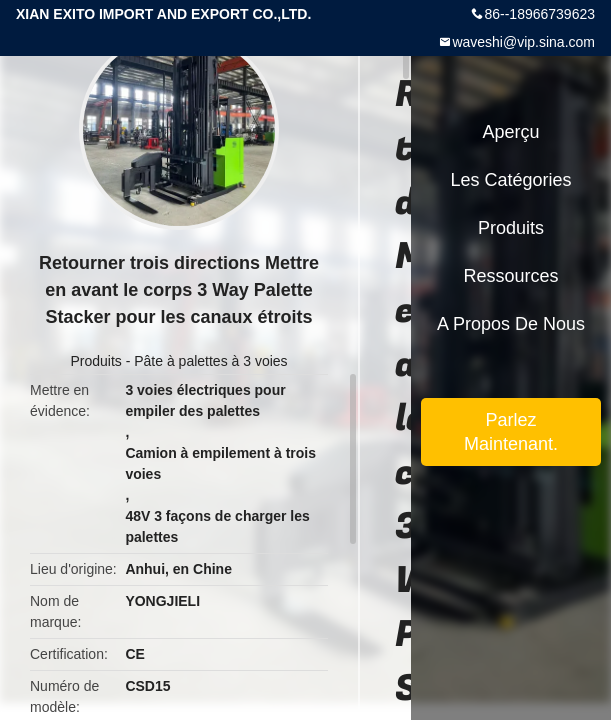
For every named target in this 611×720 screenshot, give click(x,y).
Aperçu (510, 132)
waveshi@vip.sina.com (523, 42)
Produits (95, 361)
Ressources (510, 276)
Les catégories (510, 180)
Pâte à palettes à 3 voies (210, 361)
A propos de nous (511, 324)
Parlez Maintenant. (511, 432)
